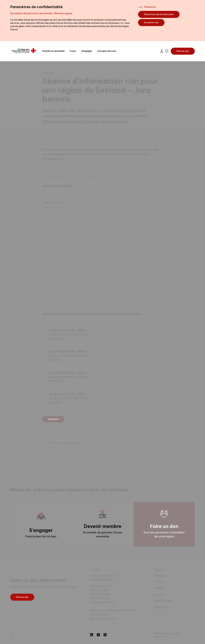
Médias (159, 588)
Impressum (160, 637)
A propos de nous (107, 51)
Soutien (159, 595)
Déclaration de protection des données (31, 13)
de (12, 635)
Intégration (161, 607)
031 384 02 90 (100, 614)
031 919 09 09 (100, 598)
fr (19, 635)
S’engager (87, 51)
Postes (159, 582)
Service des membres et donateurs (113, 610)
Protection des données (167, 633)
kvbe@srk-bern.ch (103, 602)
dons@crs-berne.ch (104, 618)
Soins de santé (164, 601)
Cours (73, 51)
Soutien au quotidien (53, 51)
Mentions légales (63, 13)
